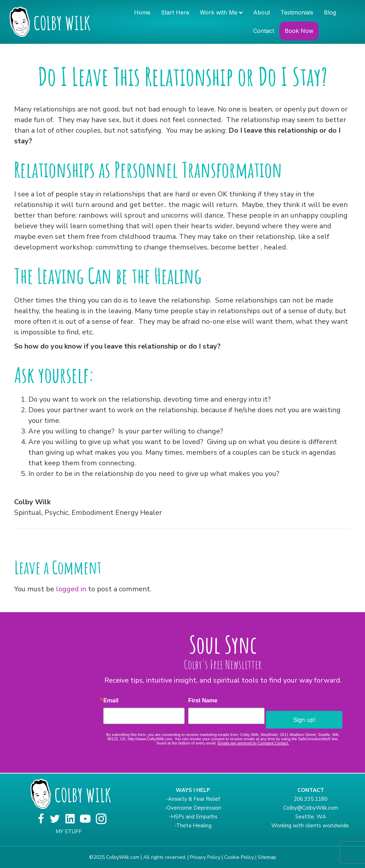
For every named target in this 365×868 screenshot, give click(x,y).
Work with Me (219, 12)
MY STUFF (69, 832)
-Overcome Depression (193, 808)
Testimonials (297, 12)
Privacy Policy (205, 857)
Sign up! (304, 720)
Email (111, 701)
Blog (330, 12)
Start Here (175, 12)
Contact (264, 31)
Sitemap (267, 857)
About (262, 12)
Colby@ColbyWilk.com (311, 808)
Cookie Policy (239, 857)
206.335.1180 (311, 799)
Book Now (299, 31)
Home (142, 12)
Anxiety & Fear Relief (194, 799)
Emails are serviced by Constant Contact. (253, 743)
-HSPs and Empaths (193, 817)
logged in (71, 589)
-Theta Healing (193, 826)
